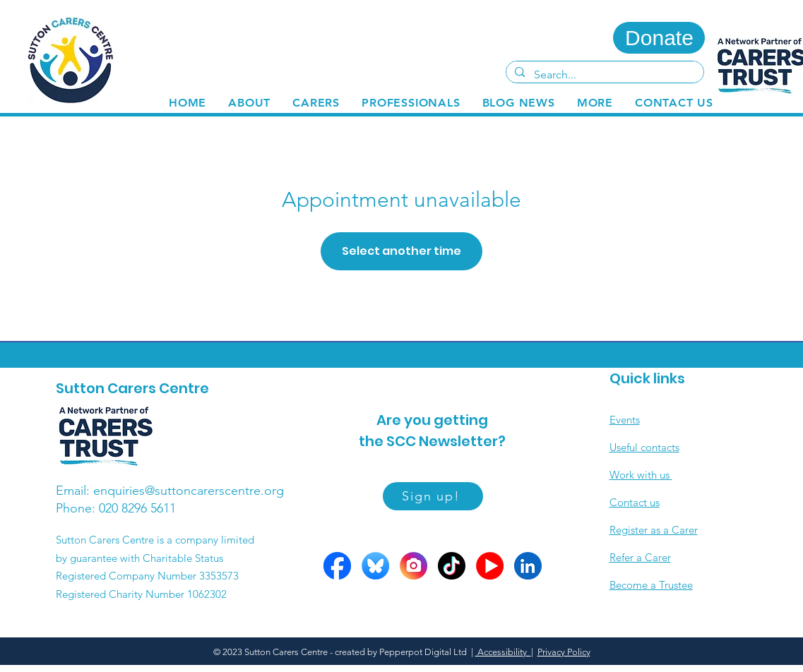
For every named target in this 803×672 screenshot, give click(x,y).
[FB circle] (337, 566)
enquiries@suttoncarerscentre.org (189, 491)
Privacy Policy (564, 652)
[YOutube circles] (490, 566)
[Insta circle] (414, 566)
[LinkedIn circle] (528, 566)
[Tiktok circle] (452, 566)
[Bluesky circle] (375, 566)
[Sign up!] (433, 496)
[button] (316, 103)
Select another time (401, 251)
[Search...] (604, 75)
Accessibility (503, 652)
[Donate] (659, 38)
